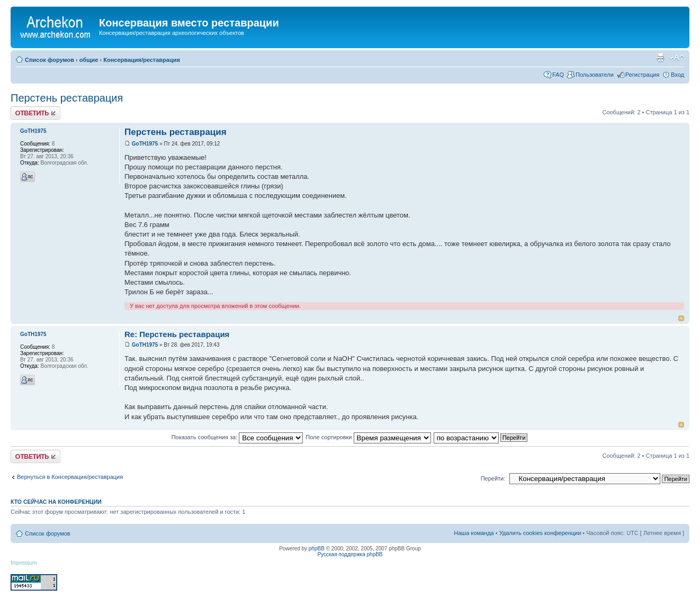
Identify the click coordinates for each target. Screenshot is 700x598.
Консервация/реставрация (142, 60)
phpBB (317, 549)
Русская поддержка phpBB (350, 554)
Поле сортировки (368, 437)
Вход (677, 75)
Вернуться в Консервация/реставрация (70, 477)
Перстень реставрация (67, 98)
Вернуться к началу (681, 318)
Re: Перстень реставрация (177, 334)
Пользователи (595, 75)
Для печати (660, 58)
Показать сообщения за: (237, 437)
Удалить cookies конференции (540, 533)
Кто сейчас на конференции (56, 502)
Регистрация (642, 75)
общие (89, 60)
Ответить (35, 113)
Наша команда (474, 533)
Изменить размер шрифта (676, 58)
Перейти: (493, 478)
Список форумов (50, 60)
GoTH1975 (145, 144)
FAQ (558, 75)
